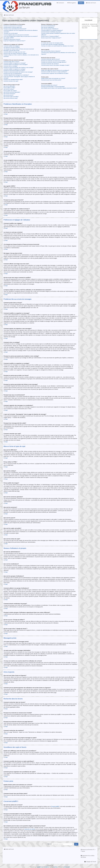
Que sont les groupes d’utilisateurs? (50, 29)
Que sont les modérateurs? (48, 27)
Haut (6, 114)
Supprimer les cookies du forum (88, 856)
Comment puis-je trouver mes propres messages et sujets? (55, 65)
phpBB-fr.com (40, 867)
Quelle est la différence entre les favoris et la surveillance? (55, 70)
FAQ (81, 3)
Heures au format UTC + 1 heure (88, 850)
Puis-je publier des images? (10, 91)
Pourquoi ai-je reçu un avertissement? (13, 74)
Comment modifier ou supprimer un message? (15, 63)
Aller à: (49, 844)
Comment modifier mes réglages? (12, 46)
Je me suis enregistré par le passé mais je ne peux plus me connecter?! (21, 36)
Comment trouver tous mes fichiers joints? (51, 80)
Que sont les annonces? (9, 94)
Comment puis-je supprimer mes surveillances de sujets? (55, 73)
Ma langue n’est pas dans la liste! (12, 50)
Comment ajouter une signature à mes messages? (16, 65)
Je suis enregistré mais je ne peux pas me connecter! (16, 35)
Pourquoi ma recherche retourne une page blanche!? (54, 62)
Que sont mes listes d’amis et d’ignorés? (51, 51)
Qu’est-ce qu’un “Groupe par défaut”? (50, 36)
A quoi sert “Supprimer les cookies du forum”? (15, 41)
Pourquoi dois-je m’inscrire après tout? (13, 27)
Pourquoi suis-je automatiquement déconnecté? (15, 29)
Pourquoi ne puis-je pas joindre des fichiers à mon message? (18, 72)
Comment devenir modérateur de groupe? (51, 32)
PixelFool (55, 867)
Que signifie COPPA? (9, 38)
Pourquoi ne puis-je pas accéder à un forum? (14, 71)
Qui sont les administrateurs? (48, 26)
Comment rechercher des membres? (50, 64)
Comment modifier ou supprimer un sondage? (15, 69)
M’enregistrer (72, 3)
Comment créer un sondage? (11, 66)
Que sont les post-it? (9, 95)
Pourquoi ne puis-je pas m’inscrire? (12, 39)
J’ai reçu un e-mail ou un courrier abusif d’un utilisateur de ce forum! (57, 46)
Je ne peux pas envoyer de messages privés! (52, 43)
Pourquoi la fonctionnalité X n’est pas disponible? (53, 87)
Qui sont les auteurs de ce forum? (49, 85)
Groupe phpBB (55, 806)
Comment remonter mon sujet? (11, 81)
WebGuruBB (67, 867)
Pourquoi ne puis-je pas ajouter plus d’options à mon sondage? (19, 68)
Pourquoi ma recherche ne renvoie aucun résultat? (53, 61)
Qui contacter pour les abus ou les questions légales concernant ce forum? (59, 88)
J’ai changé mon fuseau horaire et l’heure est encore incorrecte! (19, 49)
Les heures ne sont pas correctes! (12, 47)
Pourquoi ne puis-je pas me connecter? (13, 26)
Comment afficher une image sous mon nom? (14, 52)
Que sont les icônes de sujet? (11, 98)
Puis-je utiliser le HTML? (9, 88)
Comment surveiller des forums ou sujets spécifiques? (54, 72)
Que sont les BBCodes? (9, 86)
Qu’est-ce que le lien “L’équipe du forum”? (51, 38)
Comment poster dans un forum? (11, 62)
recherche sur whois (30, 829)
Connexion (60, 3)
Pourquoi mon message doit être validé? (13, 79)
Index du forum (91, 3)
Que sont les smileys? (9, 89)
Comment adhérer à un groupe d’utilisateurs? (52, 30)
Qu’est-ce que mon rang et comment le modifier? (15, 53)
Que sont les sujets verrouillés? (11, 97)
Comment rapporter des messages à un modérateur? (16, 75)
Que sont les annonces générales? (12, 92)
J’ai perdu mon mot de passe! (11, 33)
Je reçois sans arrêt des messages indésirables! (53, 44)
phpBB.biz (47, 867)
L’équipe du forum (90, 862)
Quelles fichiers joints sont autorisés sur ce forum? (53, 78)
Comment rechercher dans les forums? (50, 59)
